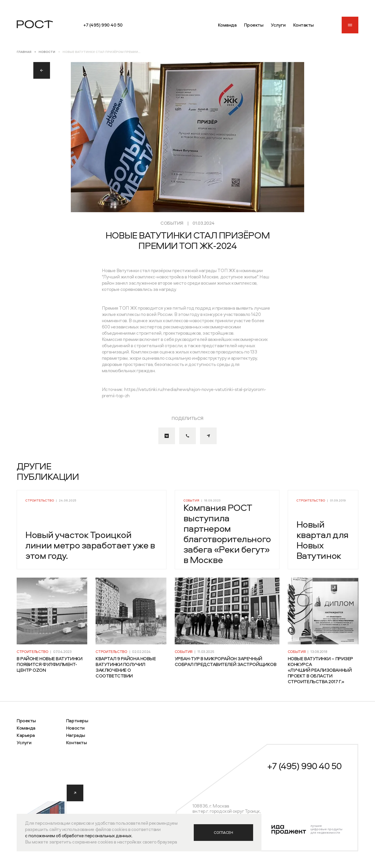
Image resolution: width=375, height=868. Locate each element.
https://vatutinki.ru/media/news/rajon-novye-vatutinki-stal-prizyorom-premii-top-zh (184, 392)
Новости (47, 52)
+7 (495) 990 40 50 (304, 766)
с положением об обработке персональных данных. (79, 836)
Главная (24, 52)
